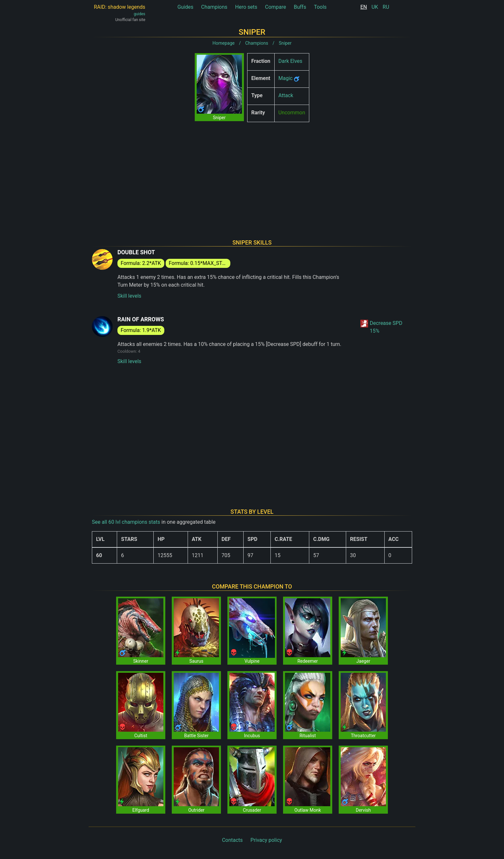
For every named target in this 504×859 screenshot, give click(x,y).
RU (386, 7)
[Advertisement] (252, 172)
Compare (275, 7)
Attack (286, 95)
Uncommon (292, 113)
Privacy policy (266, 840)
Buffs (300, 7)
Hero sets (246, 7)
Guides (185, 7)
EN (364, 7)
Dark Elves (290, 61)
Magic (286, 78)
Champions (214, 7)
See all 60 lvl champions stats (126, 522)
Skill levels (129, 296)
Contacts (232, 840)
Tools (320, 7)
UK (375, 7)
